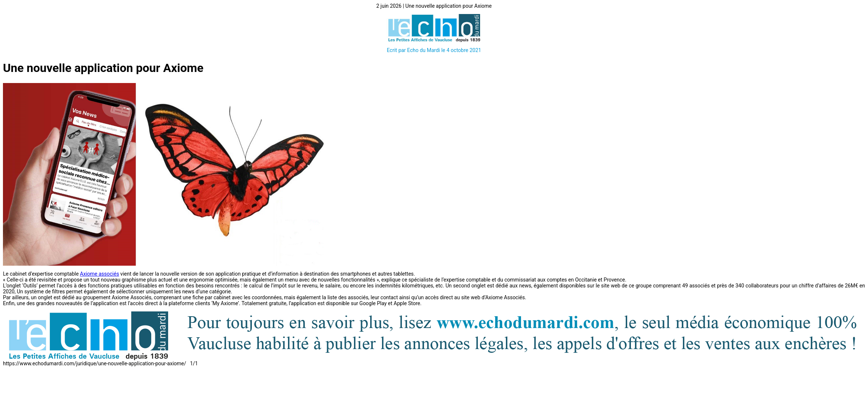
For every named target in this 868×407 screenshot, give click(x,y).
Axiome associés (100, 274)
